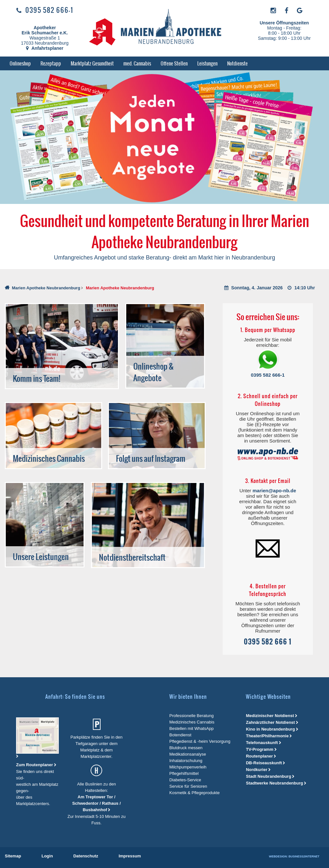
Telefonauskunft (262, 743)
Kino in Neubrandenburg (270, 729)
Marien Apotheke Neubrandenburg (46, 288)
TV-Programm (259, 749)
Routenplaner (259, 756)
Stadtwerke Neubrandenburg (274, 783)
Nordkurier (256, 770)
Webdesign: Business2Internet (294, 856)
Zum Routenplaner (35, 765)
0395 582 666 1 (268, 642)
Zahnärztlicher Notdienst (270, 722)
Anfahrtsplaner (45, 48)
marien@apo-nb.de (274, 491)
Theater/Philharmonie (267, 736)
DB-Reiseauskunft (264, 763)
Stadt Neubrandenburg (268, 776)
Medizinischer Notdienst (270, 716)
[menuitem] (20, 63)
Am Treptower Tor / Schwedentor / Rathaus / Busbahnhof (97, 803)
